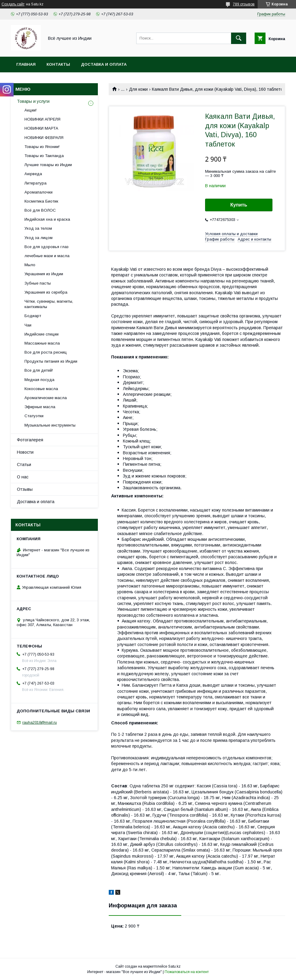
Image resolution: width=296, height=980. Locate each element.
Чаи (28, 325)
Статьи (24, 465)
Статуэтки (34, 416)
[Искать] (239, 38)
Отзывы (25, 489)
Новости (25, 452)
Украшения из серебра (46, 292)
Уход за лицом (39, 238)
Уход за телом (38, 228)
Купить (239, 205)
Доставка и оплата (104, 64)
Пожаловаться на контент (187, 972)
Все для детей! (39, 370)
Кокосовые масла (41, 389)
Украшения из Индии (44, 274)
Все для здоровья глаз (47, 247)
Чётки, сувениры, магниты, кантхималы (49, 304)
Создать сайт (13, 4)
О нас (23, 477)
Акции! (31, 110)
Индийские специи (42, 334)
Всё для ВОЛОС (40, 210)
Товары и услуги (33, 101)
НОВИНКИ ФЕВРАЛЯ (44, 138)
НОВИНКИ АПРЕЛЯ (42, 119)
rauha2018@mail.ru (40, 722)
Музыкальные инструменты (50, 425)
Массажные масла (42, 343)
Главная (26, 64)
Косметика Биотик (41, 201)
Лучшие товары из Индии (48, 165)
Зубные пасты (38, 283)
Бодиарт (33, 316)
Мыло (30, 265)
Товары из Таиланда (44, 156)
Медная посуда (39, 380)
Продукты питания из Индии (51, 361)
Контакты (58, 64)
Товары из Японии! (42, 147)
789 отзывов (244, 4)
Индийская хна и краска (47, 219)
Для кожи (138, 89)
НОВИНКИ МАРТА (41, 128)
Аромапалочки (39, 192)
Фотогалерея (30, 440)
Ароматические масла (46, 398)
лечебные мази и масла (47, 256)
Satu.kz (174, 966)
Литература (35, 183)
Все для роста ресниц (46, 352)
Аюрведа (33, 174)
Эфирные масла (40, 407)
